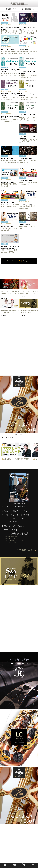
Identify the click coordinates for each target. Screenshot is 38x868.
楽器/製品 (28, 9)
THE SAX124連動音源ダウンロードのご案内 (29, 312)
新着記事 (9, 9)
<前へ (8, 261)
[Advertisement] (19, 356)
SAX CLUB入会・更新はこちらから (16, 540)
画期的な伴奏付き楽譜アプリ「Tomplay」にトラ (10, 312)
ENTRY (25, 550)
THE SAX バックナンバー (13, 538)
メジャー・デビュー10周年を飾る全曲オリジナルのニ (29, 293)
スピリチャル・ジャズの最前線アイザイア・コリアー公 (10, 294)
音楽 (15, 9)
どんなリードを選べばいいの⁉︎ (16, 459)
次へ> (28, 261)
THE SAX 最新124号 (11, 537)
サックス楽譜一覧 (10, 542)
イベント (21, 9)
